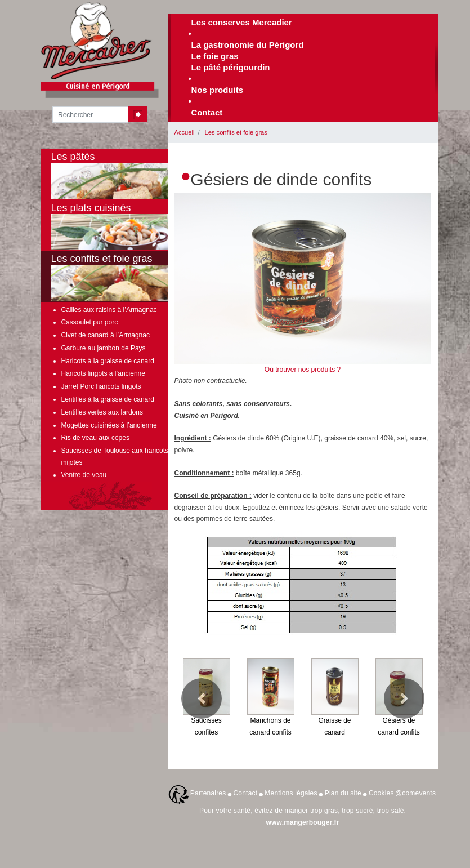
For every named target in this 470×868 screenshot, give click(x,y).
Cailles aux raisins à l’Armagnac (109, 310)
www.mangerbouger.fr (302, 822)
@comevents (415, 793)
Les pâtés (126, 175)
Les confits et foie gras (236, 132)
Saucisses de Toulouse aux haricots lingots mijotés (126, 456)
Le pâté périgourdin (231, 67)
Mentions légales (291, 793)
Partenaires (208, 793)
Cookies (381, 793)
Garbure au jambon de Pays (104, 348)
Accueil (185, 132)
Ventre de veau (84, 475)
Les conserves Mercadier (242, 22)
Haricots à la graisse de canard (108, 361)
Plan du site (343, 793)
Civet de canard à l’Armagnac (106, 335)
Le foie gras (215, 56)
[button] (202, 698)
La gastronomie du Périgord (248, 45)
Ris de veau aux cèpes (95, 438)
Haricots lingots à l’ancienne (103, 373)
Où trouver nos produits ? (303, 370)
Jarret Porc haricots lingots (101, 386)
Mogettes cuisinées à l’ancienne (109, 425)
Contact (207, 112)
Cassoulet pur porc (90, 322)
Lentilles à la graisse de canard (108, 399)
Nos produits (218, 90)
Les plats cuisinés (126, 226)
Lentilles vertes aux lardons (102, 412)
